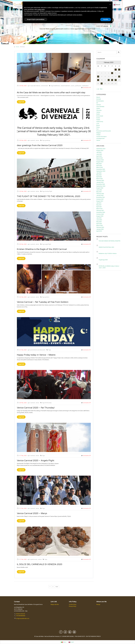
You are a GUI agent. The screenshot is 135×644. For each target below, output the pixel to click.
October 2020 (100, 214)
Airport (98, 97)
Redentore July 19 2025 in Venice (108, 253)
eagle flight (48, 244)
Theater (98, 135)
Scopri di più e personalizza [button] (36, 19)
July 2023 (99, 173)
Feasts (98, 120)
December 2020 (101, 212)
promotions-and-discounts (38, 350)
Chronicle (99, 110)
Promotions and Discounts (104, 131)
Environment (100, 116)
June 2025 (99, 154)
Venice (98, 140)
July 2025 (99, 152)
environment (44, 86)
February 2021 (100, 210)
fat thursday (48, 403)
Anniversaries (100, 101)
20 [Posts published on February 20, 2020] (109, 80)
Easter (98, 114)
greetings (48, 140)
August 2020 (100, 216)
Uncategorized (100, 138)
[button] (110, 4)
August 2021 (100, 201)
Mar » (101, 89)
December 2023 (101, 169)
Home (17, 47)
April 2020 (99, 224)
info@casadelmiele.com (23, 618)
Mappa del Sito (55, 604)
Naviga (98, 604)
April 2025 (99, 156)
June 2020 (99, 220)
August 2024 (100, 162)
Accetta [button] (106, 19)
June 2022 (99, 190)
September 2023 (101, 171)
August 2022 (100, 188)
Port (97, 129)
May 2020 (99, 222)
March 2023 (100, 179)
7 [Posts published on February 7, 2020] (112, 73)
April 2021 (99, 207)
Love (98, 123)
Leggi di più (21, 102)
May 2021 (99, 205)
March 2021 (100, 209)
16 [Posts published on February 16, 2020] (119, 76)
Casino (98, 108)
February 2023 (100, 180)
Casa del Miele (100, 107)
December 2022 (101, 184)
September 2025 (101, 149)
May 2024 (99, 164)
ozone (72, 86)
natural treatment (65, 86)
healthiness (57, 86)
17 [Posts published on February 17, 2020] (98, 80)
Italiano (64, 642)
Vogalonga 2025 (103, 260)
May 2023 (99, 175)
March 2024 (100, 167)
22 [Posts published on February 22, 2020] (116, 80)
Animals (99, 99)
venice (37, 140)
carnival (33, 140)
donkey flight (49, 191)
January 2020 (100, 229)
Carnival (98, 105)
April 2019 (99, 231)
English (117, 5)
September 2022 (101, 186)
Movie (98, 125)
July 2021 (99, 203)
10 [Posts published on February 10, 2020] (98, 76)
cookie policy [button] (41, 9)
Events (98, 118)
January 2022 (100, 195)
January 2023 (100, 182)
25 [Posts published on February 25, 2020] (102, 83)
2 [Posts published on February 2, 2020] (119, 70)
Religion (99, 133)
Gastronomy (100, 122)
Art (97, 103)
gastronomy (34, 559)
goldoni (47, 297)
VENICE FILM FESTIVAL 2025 (106, 247)
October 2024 (100, 160)
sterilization (85, 86)
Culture (98, 112)
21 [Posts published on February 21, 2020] (112, 80)
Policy (98, 127)
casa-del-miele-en (36, 86)
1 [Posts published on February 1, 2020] (116, 70)
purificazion (78, 86)
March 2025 (100, 158)
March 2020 (100, 225)
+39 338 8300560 (21, 616)
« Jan (98, 89)
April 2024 (99, 165)
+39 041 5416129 (20, 614)
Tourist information (101, 137)
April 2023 (99, 177)
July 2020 (99, 218)
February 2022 (100, 194)
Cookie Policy (73, 604)
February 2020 (100, 227)
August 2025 (100, 151)
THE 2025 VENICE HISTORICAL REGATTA (109, 241)
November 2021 (101, 197)
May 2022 (99, 192)
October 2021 (100, 199)
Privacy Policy (73, 606)
